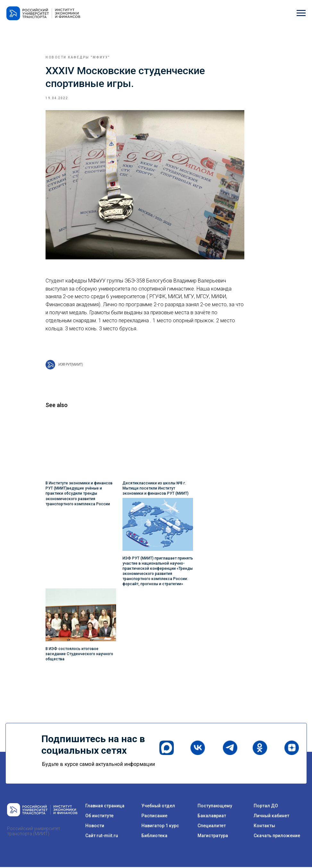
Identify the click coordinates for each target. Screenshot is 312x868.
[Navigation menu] (301, 13)
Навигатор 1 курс (160, 827)
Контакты (264, 827)
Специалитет (212, 827)
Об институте (99, 817)
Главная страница (105, 807)
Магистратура (213, 837)
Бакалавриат (212, 817)
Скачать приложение (277, 837)
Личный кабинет (271, 817)
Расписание (154, 817)
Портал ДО (266, 807)
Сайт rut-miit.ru (102, 837)
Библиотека (154, 837)
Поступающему (215, 807)
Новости (95, 827)
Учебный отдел (158, 807)
